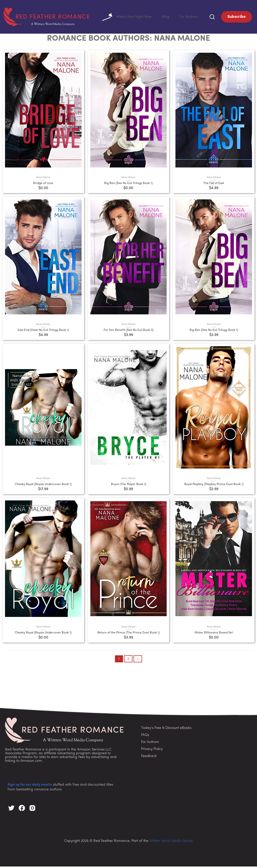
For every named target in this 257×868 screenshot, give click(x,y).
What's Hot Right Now (123, 18)
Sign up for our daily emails (30, 786)
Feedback (149, 757)
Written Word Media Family (171, 843)
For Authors (188, 18)
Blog (164, 18)
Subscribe (237, 18)
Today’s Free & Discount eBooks (166, 729)
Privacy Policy (152, 750)
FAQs (145, 736)
